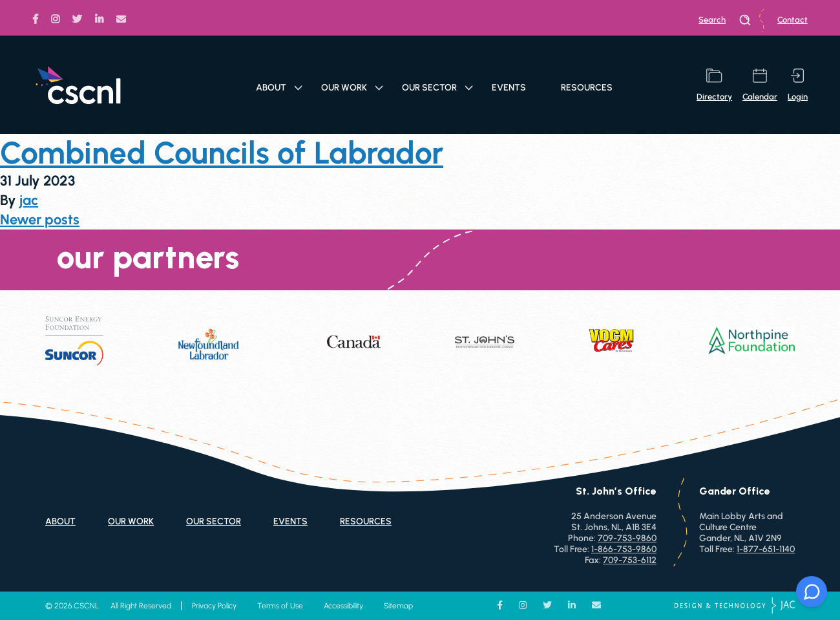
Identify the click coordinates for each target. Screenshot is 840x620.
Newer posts (40, 219)
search (725, 20)
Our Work (352, 88)
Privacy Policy (214, 606)
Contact (793, 20)
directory (714, 85)
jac (29, 200)
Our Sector (437, 88)
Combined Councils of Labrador (222, 153)
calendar (760, 85)
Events (509, 88)
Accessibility (343, 606)
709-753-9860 (627, 538)
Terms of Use (280, 606)
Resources (587, 88)
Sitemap (398, 606)
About (279, 88)
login (798, 85)
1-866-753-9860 (624, 549)
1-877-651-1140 (766, 549)
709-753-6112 (630, 560)
